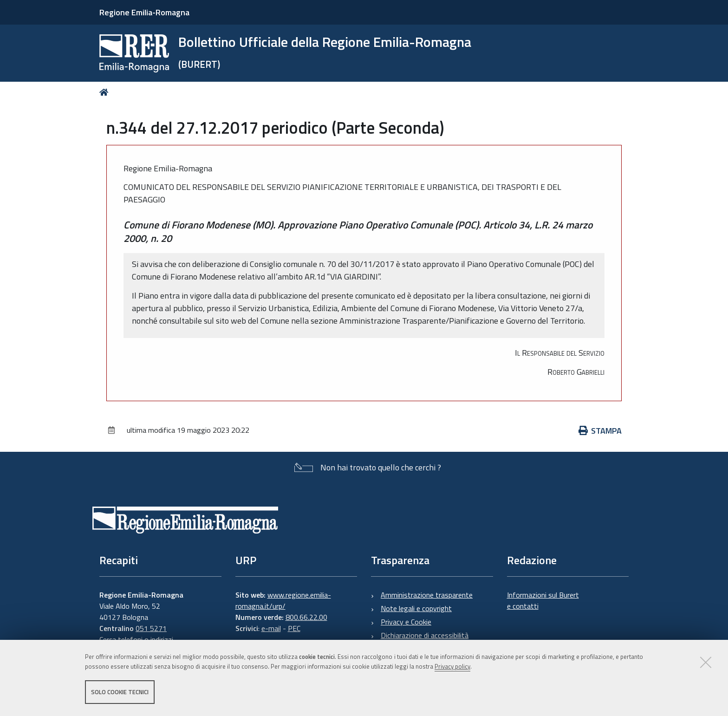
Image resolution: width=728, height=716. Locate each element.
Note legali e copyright (416, 608)
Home (106, 92)
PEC (294, 628)
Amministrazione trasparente (427, 595)
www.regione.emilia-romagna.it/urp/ (283, 600)
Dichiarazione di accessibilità (425, 635)
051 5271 (151, 628)
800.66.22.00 (306, 617)
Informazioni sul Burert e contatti (543, 600)
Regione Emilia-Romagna (144, 12)
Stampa (600, 431)
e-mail (271, 628)
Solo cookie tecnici (120, 692)
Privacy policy (452, 666)
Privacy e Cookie (406, 622)
